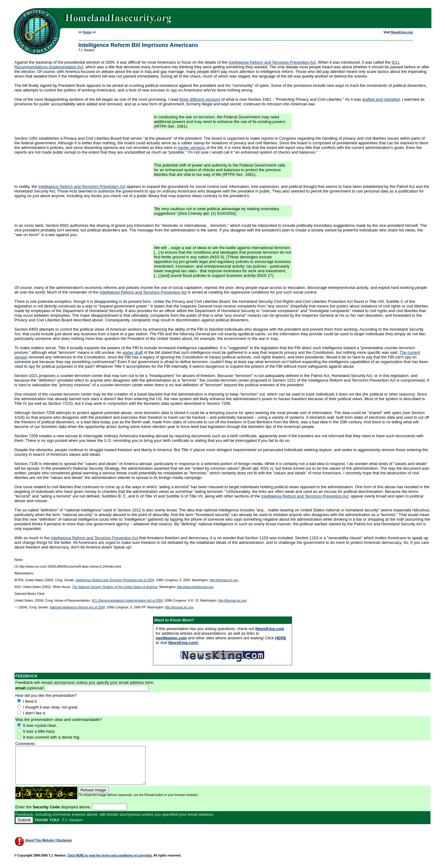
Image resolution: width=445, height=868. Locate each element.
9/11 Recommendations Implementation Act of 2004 (127, 601)
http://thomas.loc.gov (224, 580)
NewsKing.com (402, 32)
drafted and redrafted (381, 99)
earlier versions (192, 148)
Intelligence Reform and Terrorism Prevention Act (272, 62)
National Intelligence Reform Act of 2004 (77, 607)
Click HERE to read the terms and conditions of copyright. (110, 863)
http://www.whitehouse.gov (195, 587)
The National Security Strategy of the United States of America (115, 587)
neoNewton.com (171, 638)
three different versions (200, 99)
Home (87, 32)
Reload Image (93, 797)
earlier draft (133, 352)
